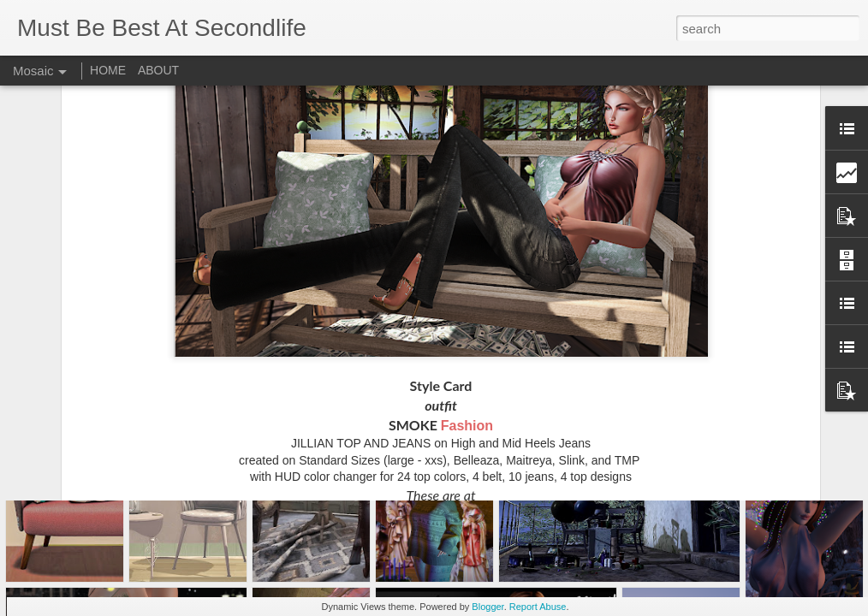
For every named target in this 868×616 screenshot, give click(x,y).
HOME (108, 70)
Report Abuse (538, 607)
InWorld (391, 409)
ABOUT (158, 70)
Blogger (488, 607)
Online (528, 409)
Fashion (467, 300)
